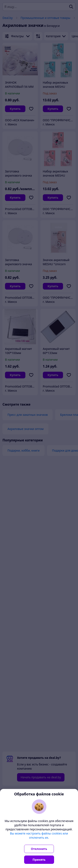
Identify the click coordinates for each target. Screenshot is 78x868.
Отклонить (39, 849)
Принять (39, 860)
